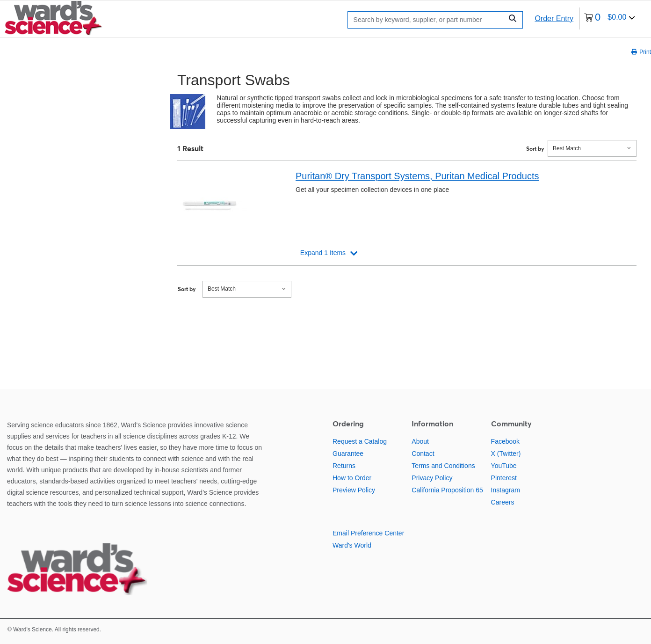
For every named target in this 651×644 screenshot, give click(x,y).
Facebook (505, 441)
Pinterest (504, 478)
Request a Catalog (360, 441)
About (420, 441)
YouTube (504, 466)
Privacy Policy (432, 478)
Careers (503, 502)
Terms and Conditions (443, 466)
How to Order (352, 478)
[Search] (427, 20)
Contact (423, 454)
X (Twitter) (506, 454)
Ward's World (352, 545)
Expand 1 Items (323, 253)
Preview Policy (354, 490)
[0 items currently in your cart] (610, 18)
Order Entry (554, 18)
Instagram (506, 490)
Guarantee (348, 454)
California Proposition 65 (447, 490)
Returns (344, 466)
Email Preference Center (368, 533)
